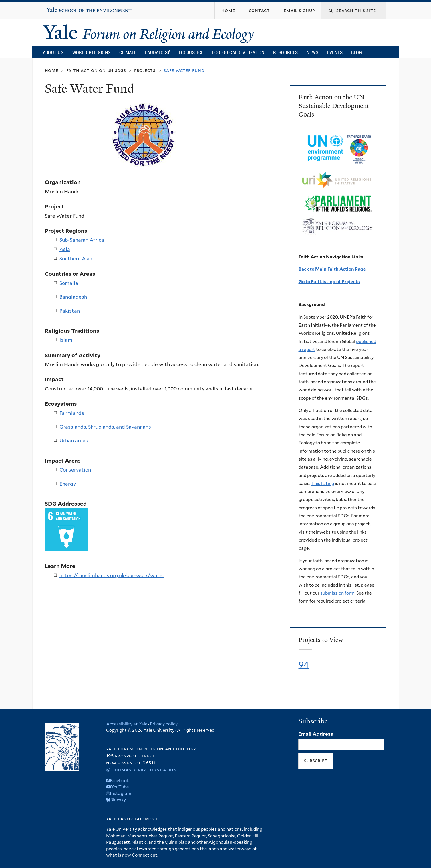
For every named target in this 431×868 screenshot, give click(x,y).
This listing (323, 483)
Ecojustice (191, 52)
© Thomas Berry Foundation (142, 770)
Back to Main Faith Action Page (332, 269)
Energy (68, 484)
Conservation (75, 470)
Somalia (69, 283)
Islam (66, 340)
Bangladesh (73, 297)
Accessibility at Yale (127, 724)
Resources (285, 52)
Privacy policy (164, 724)
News (312, 52)
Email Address (316, 734)
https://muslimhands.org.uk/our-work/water (112, 575)
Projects (145, 70)
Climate (128, 52)
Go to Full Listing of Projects (329, 282)
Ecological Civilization (238, 52)
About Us (53, 52)
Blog (356, 52)
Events (335, 52)
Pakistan (70, 311)
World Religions (92, 52)
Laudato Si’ (157, 52)
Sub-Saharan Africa (82, 240)
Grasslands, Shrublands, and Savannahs (105, 427)
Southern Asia (76, 259)
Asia (65, 249)
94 (304, 665)
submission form (337, 593)
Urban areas (74, 441)
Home (52, 70)
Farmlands (72, 413)
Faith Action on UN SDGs (96, 70)
